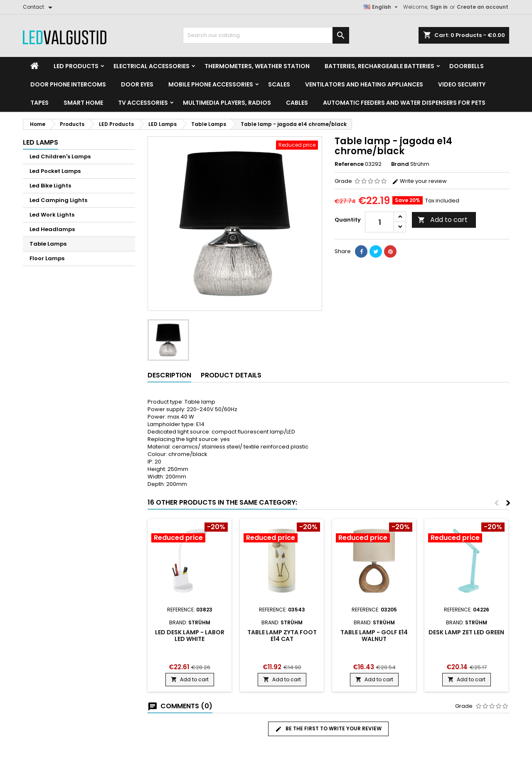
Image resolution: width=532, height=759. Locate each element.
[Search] (266, 35)
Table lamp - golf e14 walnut (374, 636)
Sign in (439, 7)
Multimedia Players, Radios (227, 103)
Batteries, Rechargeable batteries (379, 66)
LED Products (76, 66)
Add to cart (443, 220)
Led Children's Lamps (60, 156)
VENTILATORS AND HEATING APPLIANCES (364, 84)
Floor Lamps (47, 258)
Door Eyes (137, 84)
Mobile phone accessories (211, 84)
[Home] (34, 66)
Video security (462, 84)
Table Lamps (48, 244)
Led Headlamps (52, 229)
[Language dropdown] (382, 7)
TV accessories (143, 103)
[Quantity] (379, 222)
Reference (349, 164)
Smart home (83, 103)
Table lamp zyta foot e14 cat (282, 636)
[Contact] (39, 7)
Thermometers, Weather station (257, 66)
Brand (400, 164)
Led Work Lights (52, 215)
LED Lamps (41, 142)
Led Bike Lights (50, 186)
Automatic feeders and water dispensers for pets (404, 103)
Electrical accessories (151, 66)
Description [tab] (169, 375)
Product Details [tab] (231, 375)
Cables (297, 103)
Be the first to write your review (328, 729)
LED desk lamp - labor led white (190, 636)
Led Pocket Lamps (55, 171)
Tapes (39, 103)
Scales (279, 84)
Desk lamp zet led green (466, 632)
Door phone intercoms (68, 84)
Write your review (419, 181)
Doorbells (467, 66)
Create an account (483, 7)
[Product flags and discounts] (190, 533)
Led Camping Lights (58, 200)
